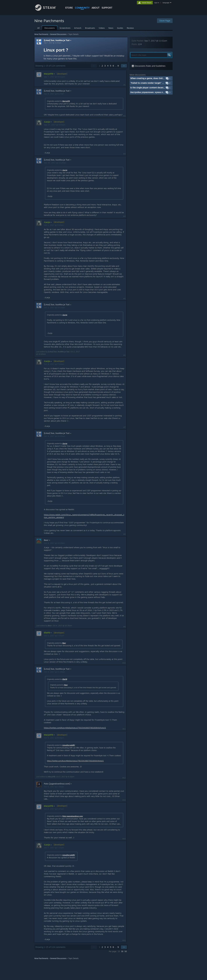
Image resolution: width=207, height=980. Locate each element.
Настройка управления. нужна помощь (150, 92)
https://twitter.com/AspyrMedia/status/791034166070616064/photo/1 (75, 728)
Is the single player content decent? (148, 88)
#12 (124, 778)
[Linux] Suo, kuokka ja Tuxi (58, 40)
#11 (124, 729)
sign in (157, 3)
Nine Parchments (41, 34)
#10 (124, 663)
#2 (124, 116)
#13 (124, 800)
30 (122, 951)
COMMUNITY (82, 8)
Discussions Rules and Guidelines (149, 66)
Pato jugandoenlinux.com (73, 816)
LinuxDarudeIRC (69, 745)
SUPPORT (107, 8)
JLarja (65, 170)
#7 (124, 427)
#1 (124, 85)
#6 (124, 355)
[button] (151, 78)
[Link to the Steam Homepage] (48, 10)
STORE (69, 8)
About (96, 8)
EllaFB (65, 679)
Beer (50, 626)
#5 (124, 299)
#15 (124, 940)
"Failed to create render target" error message (153, 83)
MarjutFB (66, 101)
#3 (124, 154)
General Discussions (58, 34)
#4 (124, 216)
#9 (124, 627)
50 (126, 951)
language (166, 3)
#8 (124, 534)
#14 (124, 839)
